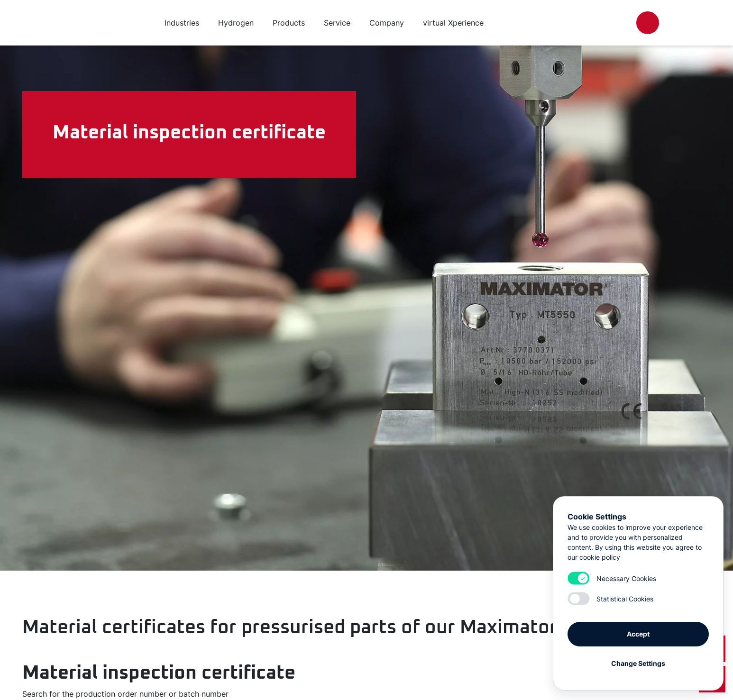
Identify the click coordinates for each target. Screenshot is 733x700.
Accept (638, 634)
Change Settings (638, 663)
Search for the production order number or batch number (125, 694)
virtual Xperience (453, 23)
